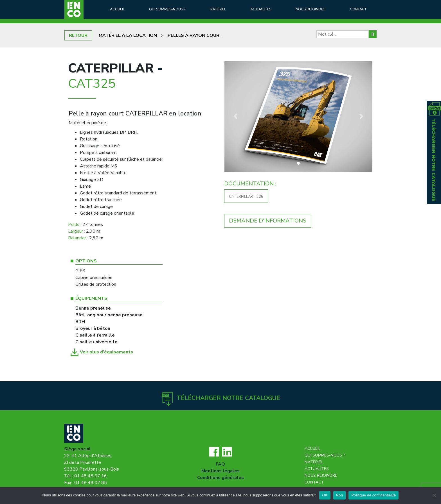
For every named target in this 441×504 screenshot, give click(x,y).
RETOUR (78, 35)
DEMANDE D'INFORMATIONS (268, 221)
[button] (236, 116)
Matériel (218, 9)
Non (340, 495)
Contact (358, 9)
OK (325, 495)
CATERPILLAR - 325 (246, 197)
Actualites (261, 9)
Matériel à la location (128, 35)
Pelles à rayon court (195, 35)
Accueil (117, 9)
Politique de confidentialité (373, 495)
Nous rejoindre (311, 9)
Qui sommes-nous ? (167, 9)
